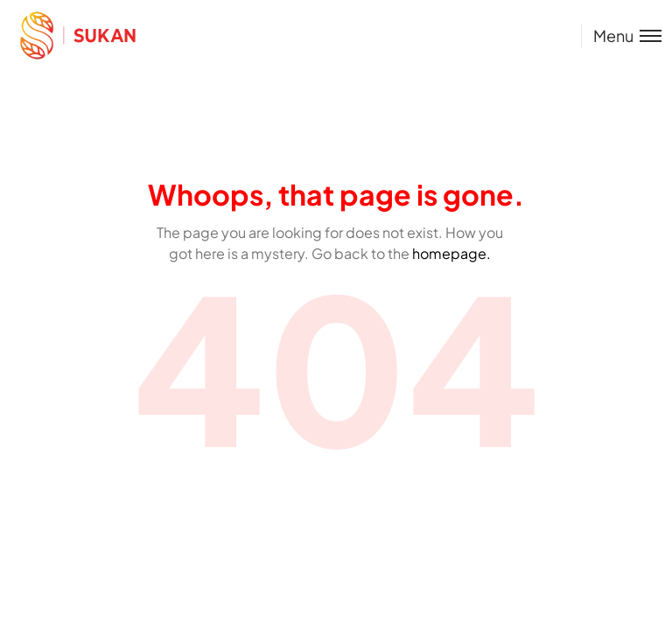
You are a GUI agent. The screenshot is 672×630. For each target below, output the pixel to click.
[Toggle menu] (621, 35)
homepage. (451, 253)
